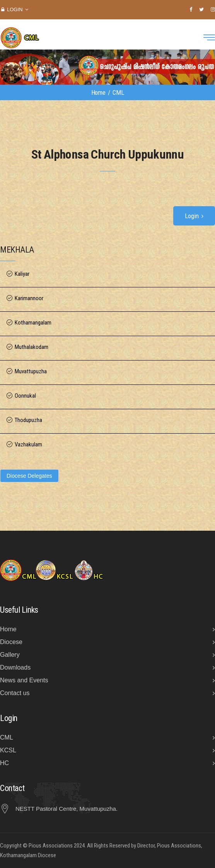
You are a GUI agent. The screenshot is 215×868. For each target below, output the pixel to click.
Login (15, 9)
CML (7, 737)
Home (98, 92)
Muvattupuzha (31, 372)
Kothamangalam (33, 323)
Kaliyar (22, 274)
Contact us (15, 693)
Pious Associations (51, 846)
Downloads (15, 667)
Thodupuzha (28, 420)
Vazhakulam (28, 445)
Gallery (10, 655)
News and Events (24, 680)
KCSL (8, 750)
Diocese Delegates (29, 476)
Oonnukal (25, 396)
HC (4, 763)
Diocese (11, 642)
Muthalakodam (32, 347)
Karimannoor (29, 298)
